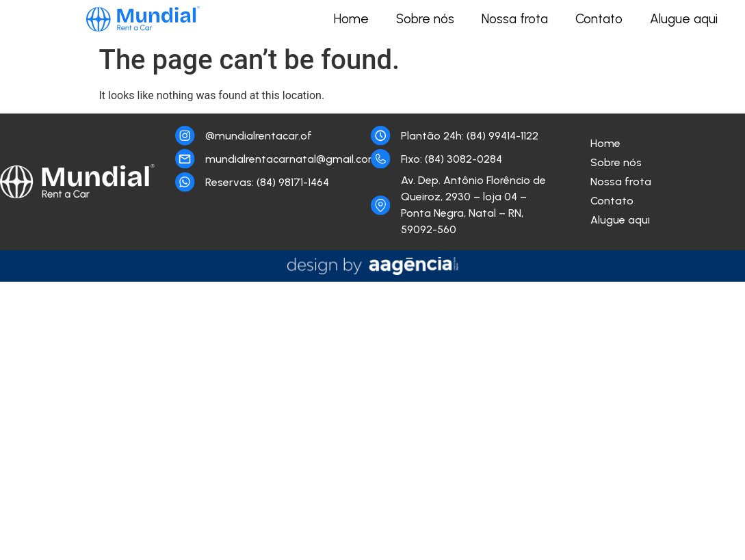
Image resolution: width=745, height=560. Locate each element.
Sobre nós (425, 19)
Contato (599, 19)
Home (351, 19)
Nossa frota (515, 19)
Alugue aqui (684, 19)
